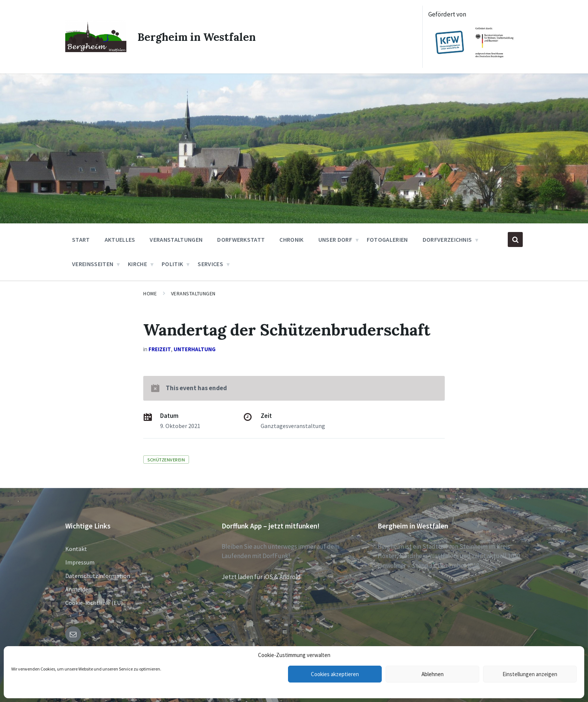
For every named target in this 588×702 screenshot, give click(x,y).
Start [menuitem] (81, 239)
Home (150, 293)
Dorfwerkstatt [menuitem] (241, 239)
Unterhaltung (195, 349)
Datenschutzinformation (98, 576)
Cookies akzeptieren (335, 674)
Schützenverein (166, 460)
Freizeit (160, 349)
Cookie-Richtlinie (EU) (94, 603)
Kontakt (76, 549)
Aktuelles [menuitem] (120, 239)
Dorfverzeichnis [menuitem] (447, 239)
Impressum (80, 562)
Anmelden (78, 589)
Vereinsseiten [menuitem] (93, 264)
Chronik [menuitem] (291, 239)
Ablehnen (433, 674)
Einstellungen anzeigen (530, 674)
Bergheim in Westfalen (200, 37)
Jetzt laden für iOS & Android (261, 577)
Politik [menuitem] (172, 264)
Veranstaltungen (193, 293)
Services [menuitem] (210, 264)
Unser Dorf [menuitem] (335, 239)
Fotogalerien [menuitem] (387, 239)
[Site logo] (96, 50)
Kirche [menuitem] (137, 264)
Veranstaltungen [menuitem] (176, 239)
